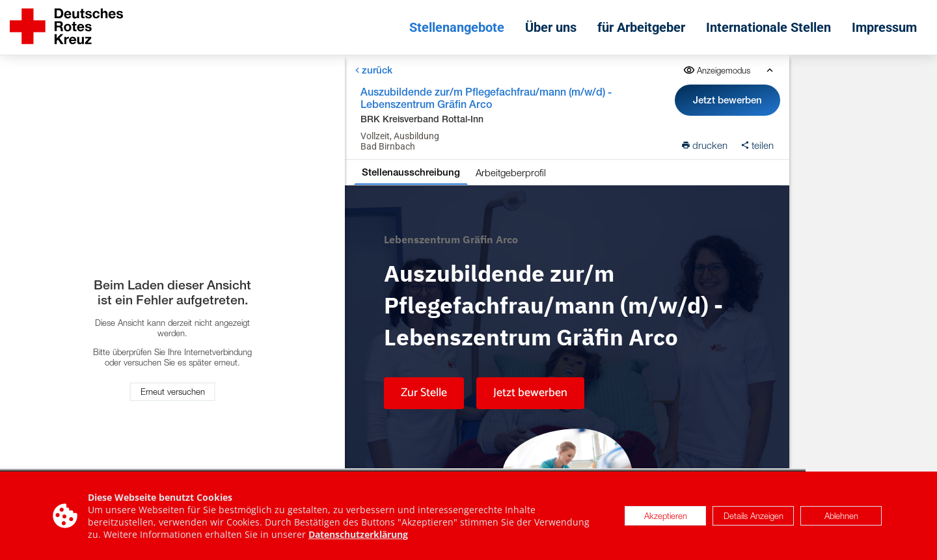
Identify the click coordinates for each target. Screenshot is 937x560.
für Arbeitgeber (641, 27)
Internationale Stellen (768, 27)
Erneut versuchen (173, 392)
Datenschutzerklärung (358, 534)
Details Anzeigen (754, 516)
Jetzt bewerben (727, 100)
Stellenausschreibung (411, 172)
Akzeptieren (666, 516)
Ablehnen (841, 516)
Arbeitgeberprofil (511, 172)
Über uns (551, 27)
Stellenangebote (457, 27)
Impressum (884, 27)
